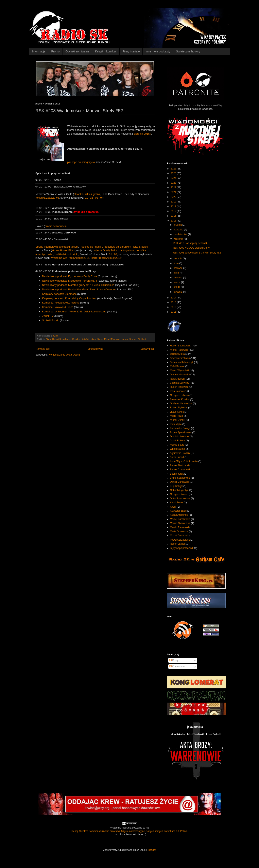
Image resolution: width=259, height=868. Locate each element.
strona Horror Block (63, 250)
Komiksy (76, 339)
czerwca (178, 268)
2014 (174, 298)
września (179, 239)
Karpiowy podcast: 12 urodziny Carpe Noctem (69, 298)
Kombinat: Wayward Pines (58, 307)
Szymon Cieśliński (138, 339)
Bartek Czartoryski (180, 470)
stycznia (178, 292)
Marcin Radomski (179, 527)
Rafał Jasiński (177, 379)
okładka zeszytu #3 (48, 198)
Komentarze (177, 667)
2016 (174, 216)
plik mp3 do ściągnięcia (81, 162)
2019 (174, 202)
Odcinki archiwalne (77, 51)
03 (97, 198)
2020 (174, 197)
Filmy (48, 339)
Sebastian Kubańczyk (182, 362)
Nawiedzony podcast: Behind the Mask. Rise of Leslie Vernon (78, 289)
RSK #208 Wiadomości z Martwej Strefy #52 (197, 253)
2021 (174, 192)
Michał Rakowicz (112, 339)
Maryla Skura (177, 445)
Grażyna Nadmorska (181, 404)
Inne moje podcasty (158, 51)
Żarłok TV (48, 316)
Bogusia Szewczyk (180, 383)
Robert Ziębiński (179, 408)
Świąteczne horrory (188, 51)
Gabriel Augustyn (179, 490)
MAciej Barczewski (180, 519)
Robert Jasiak (177, 544)
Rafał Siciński (177, 366)
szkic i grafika (93, 194)
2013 (174, 302)
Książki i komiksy (106, 51)
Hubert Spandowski (62, 339)
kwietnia (178, 278)
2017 (174, 211)
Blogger (152, 850)
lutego (177, 287)
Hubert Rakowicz (179, 387)
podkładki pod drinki (66, 254)
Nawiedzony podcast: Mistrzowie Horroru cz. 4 (70, 281)
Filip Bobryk (176, 486)
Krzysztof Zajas (178, 511)
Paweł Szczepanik (180, 540)
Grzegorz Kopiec (179, 494)
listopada (179, 230)
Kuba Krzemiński (179, 515)
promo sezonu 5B (55, 226)
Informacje (39, 51)
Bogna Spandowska (181, 432)
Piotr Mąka (176, 424)
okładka (78, 194)
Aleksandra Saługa (180, 428)
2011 (174, 312)
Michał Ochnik (178, 420)
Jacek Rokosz (178, 441)
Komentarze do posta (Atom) (64, 355)
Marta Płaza (176, 416)
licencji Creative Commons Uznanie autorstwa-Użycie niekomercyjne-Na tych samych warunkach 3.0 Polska (129, 831)
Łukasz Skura (96, 339)
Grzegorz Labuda (179, 395)
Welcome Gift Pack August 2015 (70, 258)
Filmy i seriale (131, 51)
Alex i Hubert (177, 457)
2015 (174, 221)
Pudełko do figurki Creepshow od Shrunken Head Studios (114, 247)
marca (177, 282)
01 (86, 198)
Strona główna (95, 349)
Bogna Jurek (177, 474)
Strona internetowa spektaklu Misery (57, 247)
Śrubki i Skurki (51, 320)
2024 (174, 178)
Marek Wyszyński (179, 371)
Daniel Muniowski (179, 482)
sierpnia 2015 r (143, 134)
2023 (174, 183)
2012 (174, 307)
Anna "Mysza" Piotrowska (184, 461)
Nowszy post (43, 349)
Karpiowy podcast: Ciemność (59, 294)
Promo (55, 51)
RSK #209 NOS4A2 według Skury (191, 248)
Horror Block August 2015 (106, 258)
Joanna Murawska (180, 375)
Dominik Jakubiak (179, 437)
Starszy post (147, 349)
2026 (174, 169)
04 (102, 198)
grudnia (178, 225)
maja (177, 273)
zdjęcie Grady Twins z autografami (114, 250)
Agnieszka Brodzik (180, 453)
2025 (174, 173)
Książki (85, 339)
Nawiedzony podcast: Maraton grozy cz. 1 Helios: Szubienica (78, 285)
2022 (174, 187)
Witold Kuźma (177, 449)
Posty (174, 660)
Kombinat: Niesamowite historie (61, 303)
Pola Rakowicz (178, 391)
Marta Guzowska (179, 531)
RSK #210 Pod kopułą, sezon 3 (190, 243)
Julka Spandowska (180, 498)
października (181, 234)
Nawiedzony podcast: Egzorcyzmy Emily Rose (70, 276)
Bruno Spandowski (180, 478)
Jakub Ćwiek (177, 412)
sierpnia (178, 259)
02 (92, 198)
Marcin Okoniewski (180, 523)
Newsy (125, 339)
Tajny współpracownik (182, 548)
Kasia (173, 507)
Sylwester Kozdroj (180, 399)
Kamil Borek (177, 503)
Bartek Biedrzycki (179, 465)
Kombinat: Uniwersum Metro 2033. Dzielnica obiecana (74, 312)
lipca (176, 263)
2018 (174, 207)
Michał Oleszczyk (179, 536)
